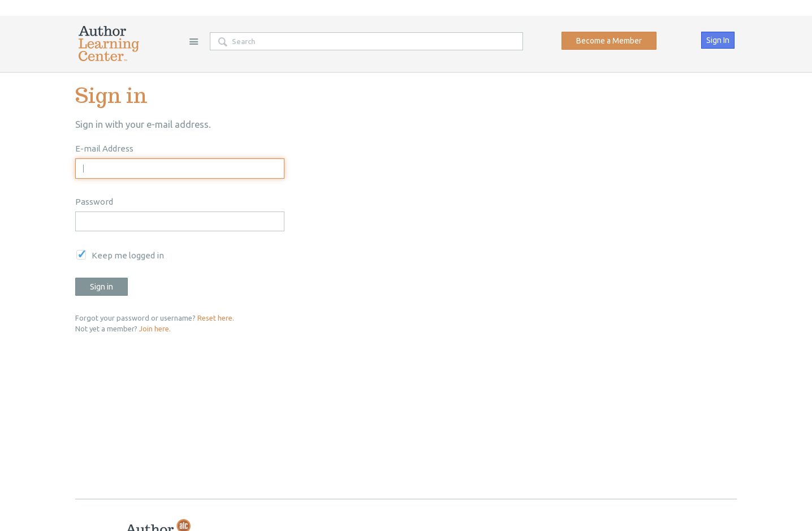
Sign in (101, 287)
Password (94, 202)
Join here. (155, 329)
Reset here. (216, 318)
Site (193, 41)
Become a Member (609, 41)
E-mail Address (104, 148)
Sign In (718, 40)
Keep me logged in (128, 255)
